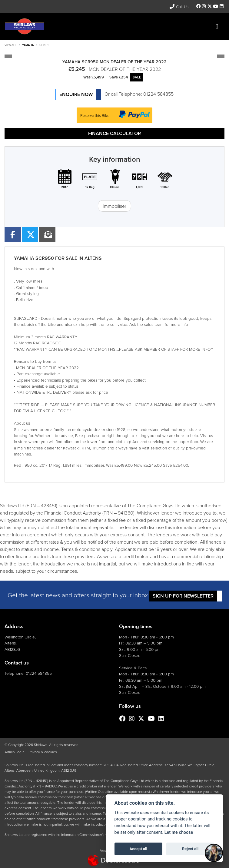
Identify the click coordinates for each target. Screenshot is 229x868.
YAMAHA (28, 45)
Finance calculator (114, 133)
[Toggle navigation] (217, 26)
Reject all (190, 849)
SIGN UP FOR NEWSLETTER (183, 596)
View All (10, 45)
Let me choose (179, 832)
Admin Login (14, 752)
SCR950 (45, 45)
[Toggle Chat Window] (214, 853)
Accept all (138, 849)
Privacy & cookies (43, 752)
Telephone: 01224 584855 (146, 94)
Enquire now (76, 94)
